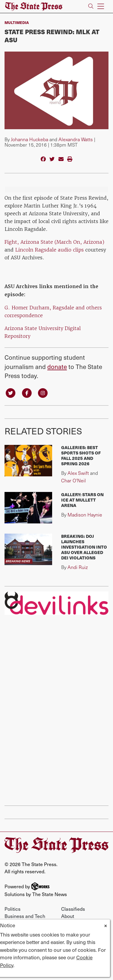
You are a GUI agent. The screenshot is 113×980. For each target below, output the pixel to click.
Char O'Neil (74, 480)
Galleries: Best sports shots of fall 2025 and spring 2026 (81, 456)
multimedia (17, 22)
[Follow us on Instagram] (43, 392)
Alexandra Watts (76, 139)
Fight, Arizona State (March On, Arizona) (54, 242)
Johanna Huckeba (30, 139)
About (68, 916)
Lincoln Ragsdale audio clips (49, 250)
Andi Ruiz (78, 567)
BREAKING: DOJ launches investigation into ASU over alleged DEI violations (84, 547)
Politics (13, 909)
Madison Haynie (85, 515)
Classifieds (73, 909)
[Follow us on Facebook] (27, 392)
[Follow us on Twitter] (11, 392)
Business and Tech (25, 916)
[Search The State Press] (91, 6)
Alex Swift (78, 473)
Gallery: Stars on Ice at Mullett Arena (82, 500)
